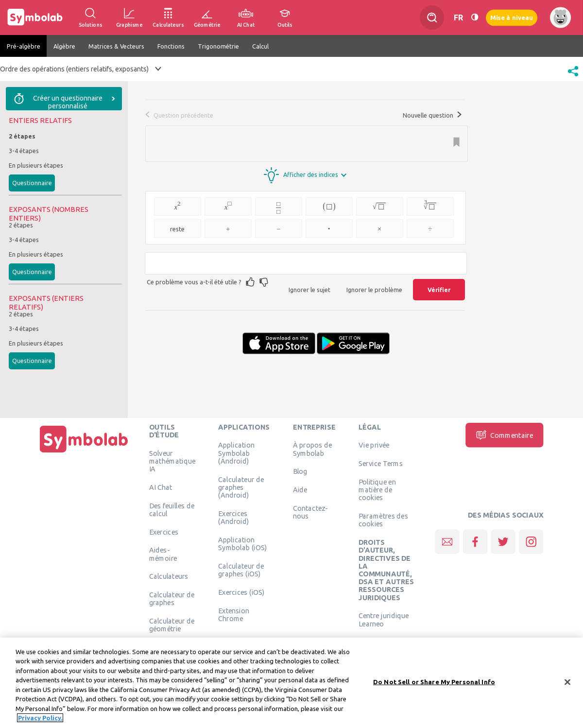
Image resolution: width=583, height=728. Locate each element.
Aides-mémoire (163, 554)
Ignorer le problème (374, 290)
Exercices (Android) (233, 517)
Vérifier (439, 290)
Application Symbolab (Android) (236, 453)
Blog (300, 471)
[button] (573, 77)
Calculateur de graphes (172, 599)
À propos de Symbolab (312, 449)
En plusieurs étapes (36, 165)
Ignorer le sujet (309, 290)
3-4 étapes (24, 151)
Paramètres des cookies (383, 520)
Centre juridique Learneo (384, 620)
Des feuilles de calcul (172, 509)
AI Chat (161, 487)
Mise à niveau (512, 17)
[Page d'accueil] (84, 452)
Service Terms (381, 464)
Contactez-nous (310, 512)
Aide (300, 490)
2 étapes (22, 136)
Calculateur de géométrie (172, 625)
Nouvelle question (432, 115)
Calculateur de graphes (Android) (241, 487)
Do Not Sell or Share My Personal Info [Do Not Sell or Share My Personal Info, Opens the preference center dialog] (434, 684)
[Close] (567, 684)
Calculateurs (169, 576)
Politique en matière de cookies (377, 490)
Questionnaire (32, 183)
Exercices (164, 532)
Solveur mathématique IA (172, 461)
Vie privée (374, 445)
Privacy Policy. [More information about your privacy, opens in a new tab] (40, 720)
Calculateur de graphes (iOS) (241, 570)
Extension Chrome (234, 614)
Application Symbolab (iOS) (242, 543)
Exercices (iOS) (241, 592)
